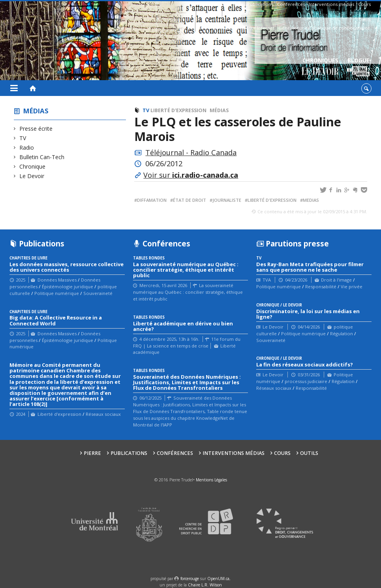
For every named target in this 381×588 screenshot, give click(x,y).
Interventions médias (331, 4)
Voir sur (191, 175)
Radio (27, 147)
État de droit (190, 200)
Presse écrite (36, 129)
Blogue (358, 67)
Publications (260, 4)
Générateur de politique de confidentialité (324, 28)
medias (311, 200)
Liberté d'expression (178, 110)
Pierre (236, 4)
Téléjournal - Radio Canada (191, 152)
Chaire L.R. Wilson (205, 585)
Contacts (233, 13)
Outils (365, 20)
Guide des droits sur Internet (243, 28)
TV (23, 138)
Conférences (291, 4)
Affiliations (209, 13)
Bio (190, 13)
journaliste (227, 200)
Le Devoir (32, 176)
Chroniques (320, 67)
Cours (364, 4)
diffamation (152, 200)
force (190, 579)
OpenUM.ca (218, 579)
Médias (36, 111)
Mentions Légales (211, 480)
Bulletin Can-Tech (42, 157)
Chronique (33, 166)
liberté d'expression (272, 200)
